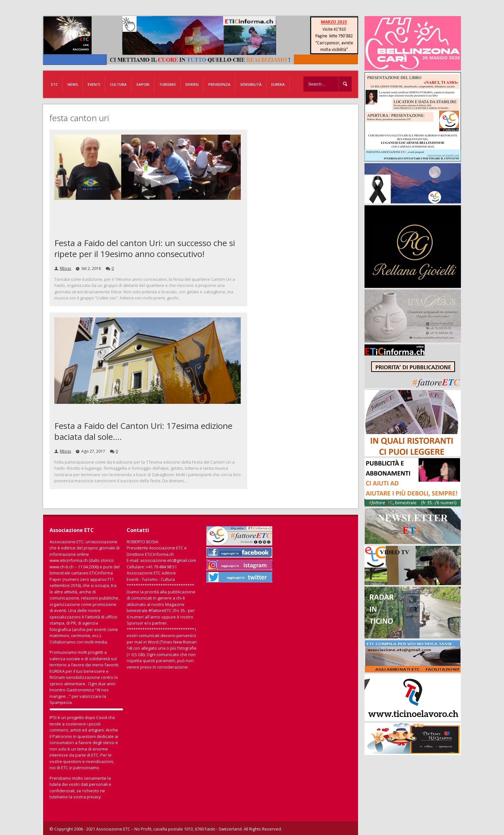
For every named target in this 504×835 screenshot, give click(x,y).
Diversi (192, 84)
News (73, 84)
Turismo (167, 84)
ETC (54, 84)
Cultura (118, 84)
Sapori (143, 84)
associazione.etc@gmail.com (168, 560)
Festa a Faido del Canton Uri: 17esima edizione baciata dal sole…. (143, 431)
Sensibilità (251, 84)
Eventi (94, 84)
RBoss (65, 268)
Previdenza (219, 84)
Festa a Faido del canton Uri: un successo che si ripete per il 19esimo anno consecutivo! (145, 248)
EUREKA (278, 84)
